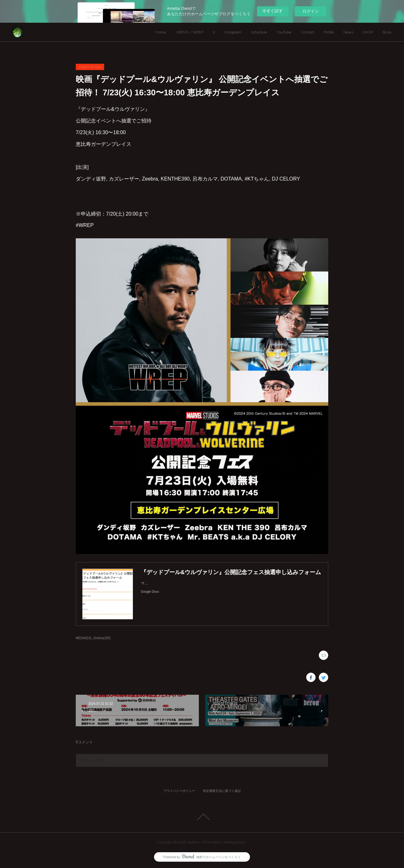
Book (387, 32)
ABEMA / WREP (189, 32)
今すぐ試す (273, 11)
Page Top (202, 817)
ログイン (311, 11)
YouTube (284, 32)
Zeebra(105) (102, 638)
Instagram (233, 32)
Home (161, 32)
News (348, 32)
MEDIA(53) (83, 638)
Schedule (259, 32)
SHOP (368, 32)
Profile (329, 32)
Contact (307, 32)
